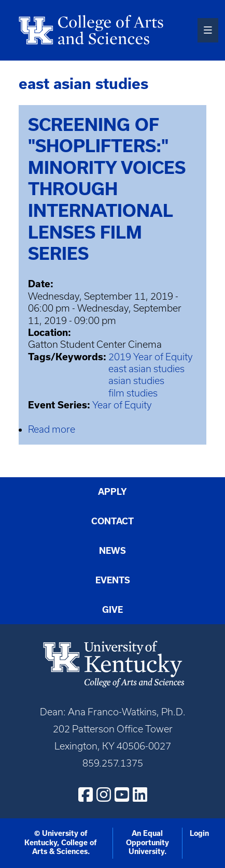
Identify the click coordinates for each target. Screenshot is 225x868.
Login (199, 833)
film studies (133, 393)
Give (112, 610)
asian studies (136, 381)
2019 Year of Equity (151, 357)
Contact (112, 521)
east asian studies (146, 369)
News (112, 551)
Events (113, 580)
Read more (52, 429)
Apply (112, 492)
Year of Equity (122, 405)
